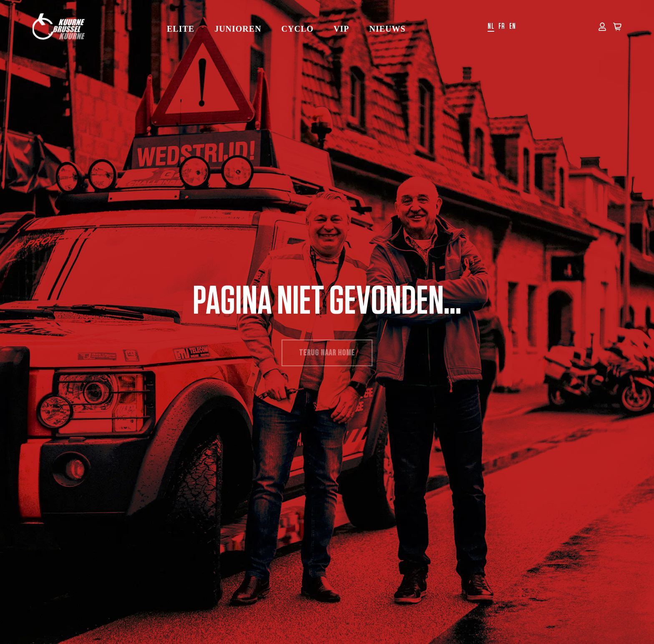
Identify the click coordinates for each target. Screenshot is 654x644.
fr (502, 26)
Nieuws (387, 29)
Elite (181, 29)
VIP (341, 29)
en (513, 26)
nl (491, 26)
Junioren (238, 29)
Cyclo (298, 29)
